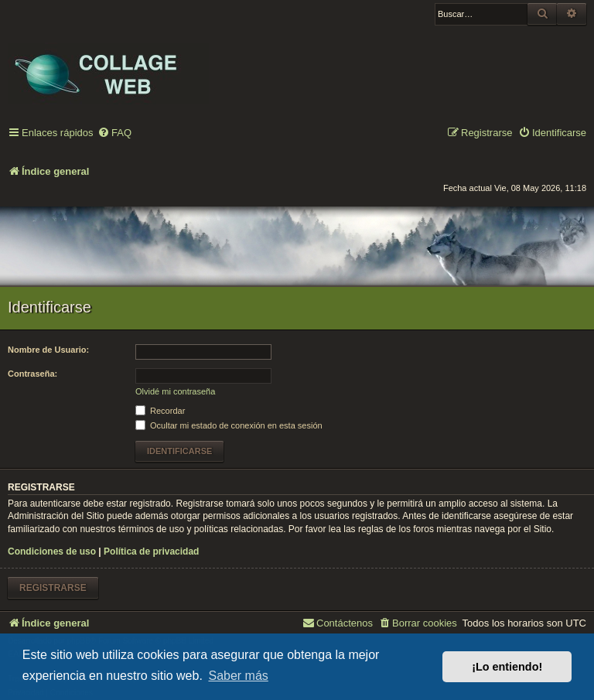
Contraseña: (32, 374)
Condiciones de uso (52, 551)
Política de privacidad (151, 551)
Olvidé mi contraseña (175, 391)
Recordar (160, 411)
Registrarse (53, 588)
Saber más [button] (238, 676)
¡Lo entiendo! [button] (507, 667)
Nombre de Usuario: (48, 350)
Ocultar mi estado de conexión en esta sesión (229, 425)
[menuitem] (114, 133)
